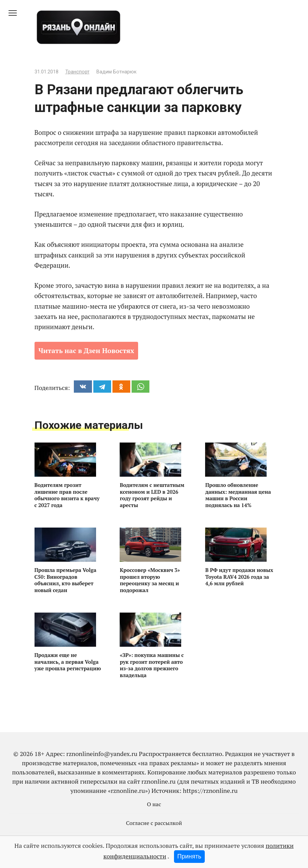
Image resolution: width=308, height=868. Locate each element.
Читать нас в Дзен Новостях (86, 351)
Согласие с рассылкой (154, 823)
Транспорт (77, 72)
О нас (154, 804)
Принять (189, 856)
